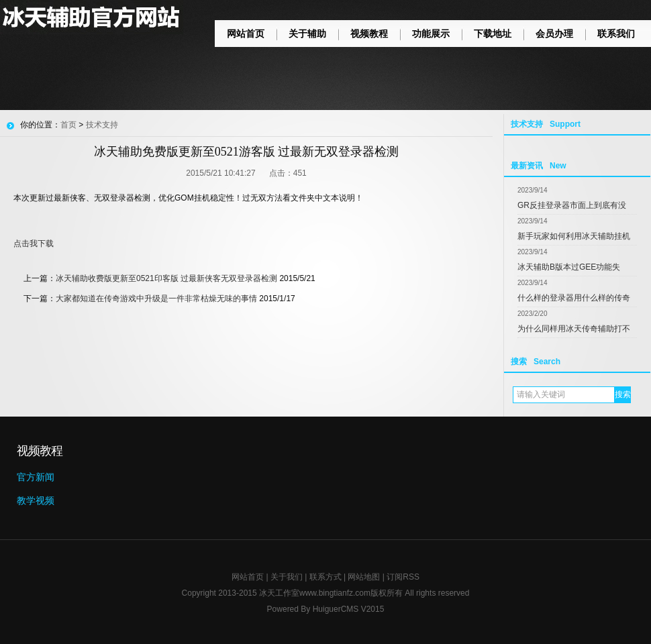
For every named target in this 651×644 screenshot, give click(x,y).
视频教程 (369, 34)
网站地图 (364, 577)
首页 (68, 125)
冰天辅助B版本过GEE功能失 (569, 267)
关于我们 (287, 577)
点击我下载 (34, 244)
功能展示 (431, 34)
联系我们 (616, 34)
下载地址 (493, 34)
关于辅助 (307, 34)
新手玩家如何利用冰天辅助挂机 (574, 236)
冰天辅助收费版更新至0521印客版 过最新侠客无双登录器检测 (166, 278)
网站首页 (246, 34)
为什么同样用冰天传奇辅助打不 (574, 329)
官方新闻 (36, 477)
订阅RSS (403, 577)
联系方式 (325, 577)
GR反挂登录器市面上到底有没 (572, 205)
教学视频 (36, 500)
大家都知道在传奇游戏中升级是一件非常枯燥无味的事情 (156, 299)
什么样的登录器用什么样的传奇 (574, 298)
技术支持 (102, 125)
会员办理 (554, 34)
